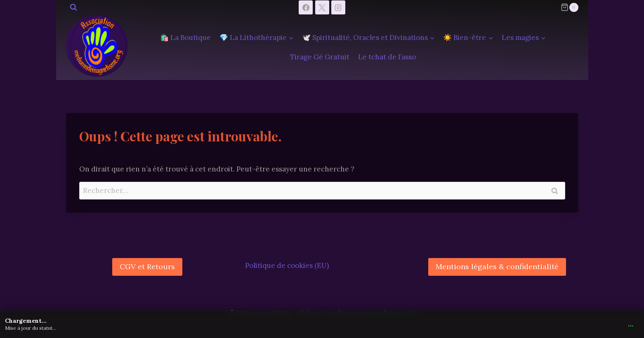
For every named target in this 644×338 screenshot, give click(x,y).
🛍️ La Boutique (185, 38)
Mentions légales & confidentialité (497, 266)
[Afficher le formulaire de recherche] (73, 7)
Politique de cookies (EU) (287, 265)
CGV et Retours (147, 266)
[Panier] (569, 7)
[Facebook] (306, 7)
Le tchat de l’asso (387, 57)
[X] (322, 7)
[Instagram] (338, 7)
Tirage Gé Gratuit (320, 57)
